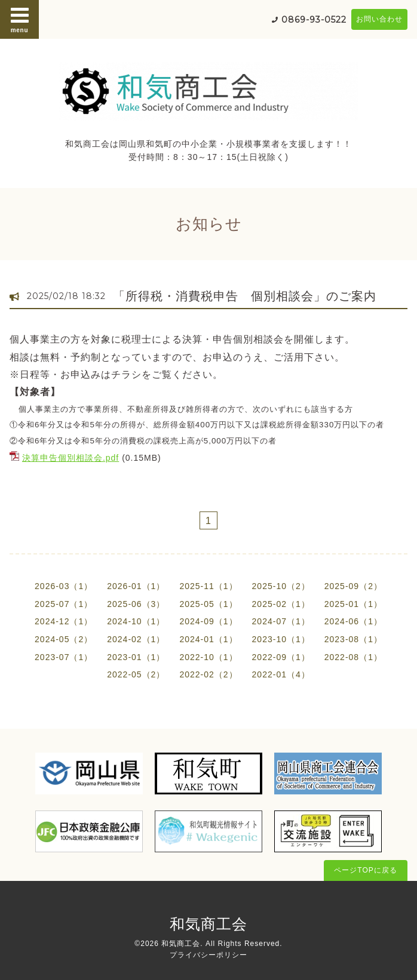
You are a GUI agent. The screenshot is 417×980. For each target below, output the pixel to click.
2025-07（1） (64, 604)
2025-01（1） (353, 604)
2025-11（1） (208, 586)
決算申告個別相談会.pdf (70, 458)
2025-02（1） (281, 604)
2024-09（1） (208, 621)
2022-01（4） (281, 674)
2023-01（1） (136, 657)
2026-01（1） (136, 586)
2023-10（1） (281, 639)
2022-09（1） (281, 657)
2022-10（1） (208, 657)
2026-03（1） (64, 586)
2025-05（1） (208, 604)
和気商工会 (208, 924)
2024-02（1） (136, 639)
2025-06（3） (136, 604)
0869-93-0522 (314, 20)
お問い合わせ (379, 19)
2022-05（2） (136, 674)
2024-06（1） (353, 621)
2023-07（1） (64, 657)
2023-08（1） (353, 639)
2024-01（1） (208, 639)
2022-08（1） (353, 657)
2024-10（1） (136, 621)
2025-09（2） (353, 586)
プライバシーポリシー (208, 955)
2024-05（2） (64, 639)
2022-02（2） (208, 674)
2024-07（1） (281, 621)
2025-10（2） (281, 586)
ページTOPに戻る (365, 870)
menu (20, 19)
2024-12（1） (64, 621)
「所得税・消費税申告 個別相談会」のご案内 (245, 296)
